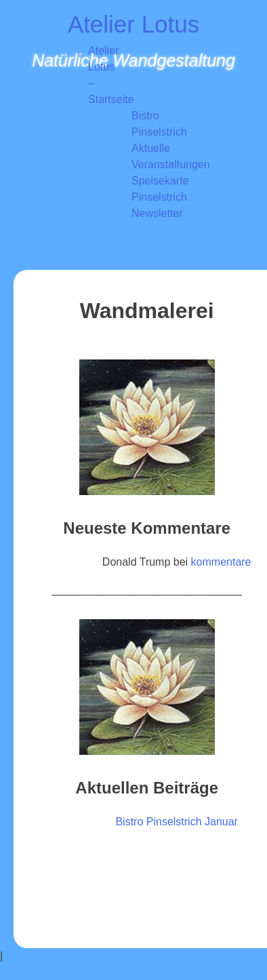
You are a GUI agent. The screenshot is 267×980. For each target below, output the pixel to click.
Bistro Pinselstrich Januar (177, 822)
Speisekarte (160, 181)
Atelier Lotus (134, 24)
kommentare (221, 562)
